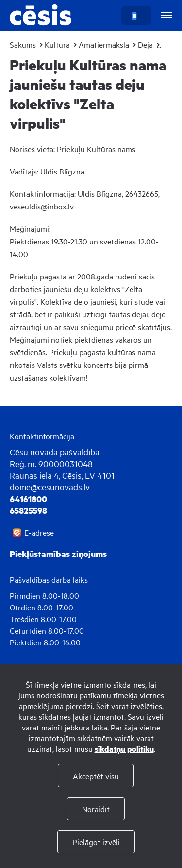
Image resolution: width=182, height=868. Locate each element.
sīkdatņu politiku (124, 749)
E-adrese (39, 532)
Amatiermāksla (104, 44)
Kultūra (57, 44)
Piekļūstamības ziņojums (58, 554)
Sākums (23, 44)
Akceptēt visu (96, 776)
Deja (145, 44)
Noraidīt (96, 809)
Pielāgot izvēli (96, 842)
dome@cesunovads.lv (50, 487)
